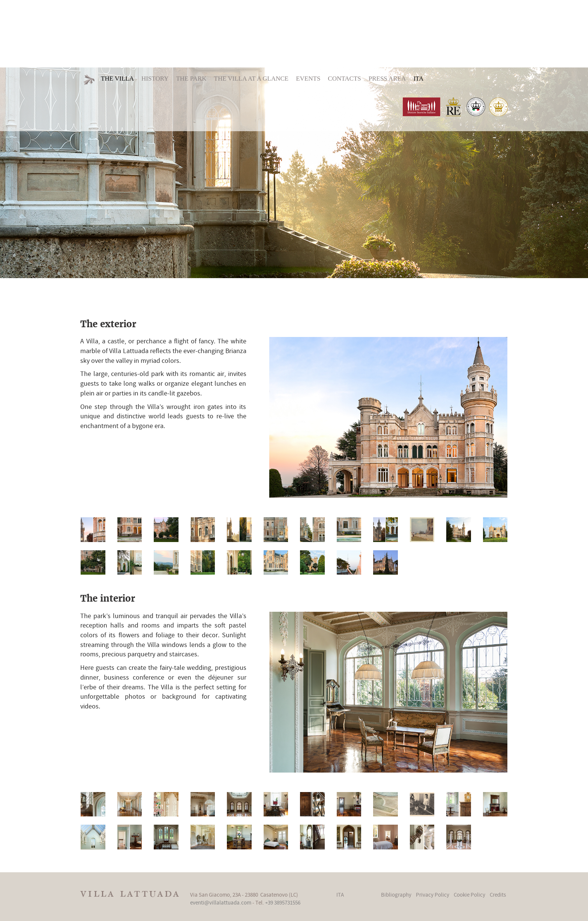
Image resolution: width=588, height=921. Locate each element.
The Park (191, 79)
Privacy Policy (433, 895)
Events (308, 79)
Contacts (344, 79)
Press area (387, 79)
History (155, 79)
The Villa (117, 79)
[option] (294, 173)
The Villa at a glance (251, 79)
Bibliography (396, 895)
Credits (498, 895)
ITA (418, 79)
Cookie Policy (469, 895)
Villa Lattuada (294, 33)
